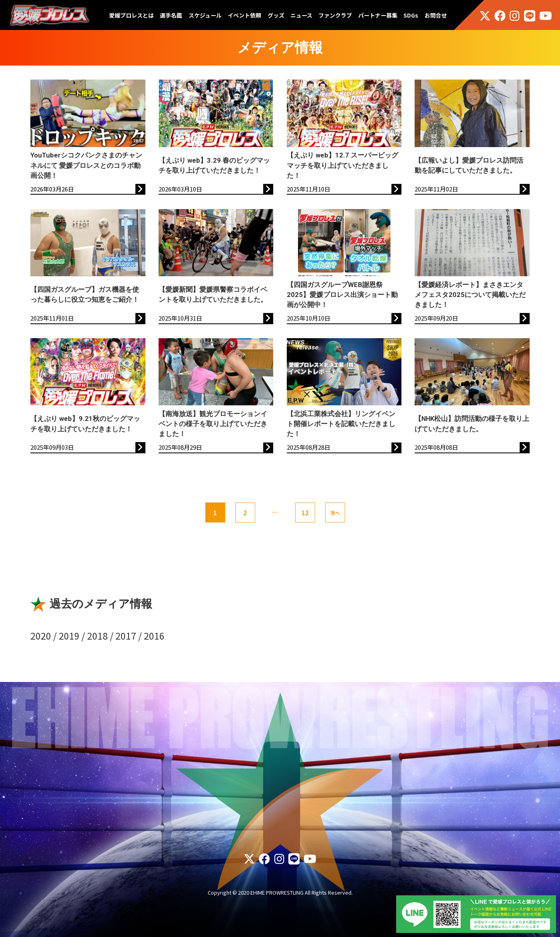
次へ (335, 513)
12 (305, 513)
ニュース (301, 15)
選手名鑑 (171, 15)
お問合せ (436, 15)
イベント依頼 (244, 15)
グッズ (276, 15)
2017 (126, 636)
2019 (69, 636)
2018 (97, 636)
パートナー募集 (378, 15)
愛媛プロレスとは (131, 15)
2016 (154, 636)
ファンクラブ (335, 15)
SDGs (411, 15)
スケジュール (205, 15)
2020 (41, 636)
